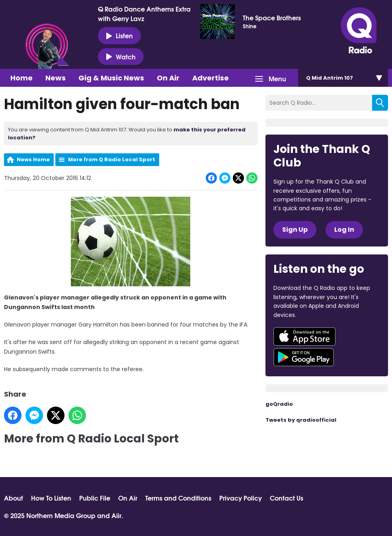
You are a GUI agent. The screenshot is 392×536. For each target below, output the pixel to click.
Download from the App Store (304, 336)
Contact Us (287, 498)
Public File (95, 498)
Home (21, 78)
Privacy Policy (241, 498)
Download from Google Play (304, 357)
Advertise (211, 78)
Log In (344, 230)
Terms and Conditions (178, 498)
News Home (33, 159)
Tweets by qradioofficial (301, 420)
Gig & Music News (111, 78)
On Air (168, 78)
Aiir (116, 515)
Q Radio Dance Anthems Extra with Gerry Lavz (144, 14)
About (14, 498)
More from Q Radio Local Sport (112, 159)
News (56, 78)
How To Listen (51, 498)
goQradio (279, 404)
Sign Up (295, 230)
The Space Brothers (272, 18)
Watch (121, 57)
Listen (119, 35)
